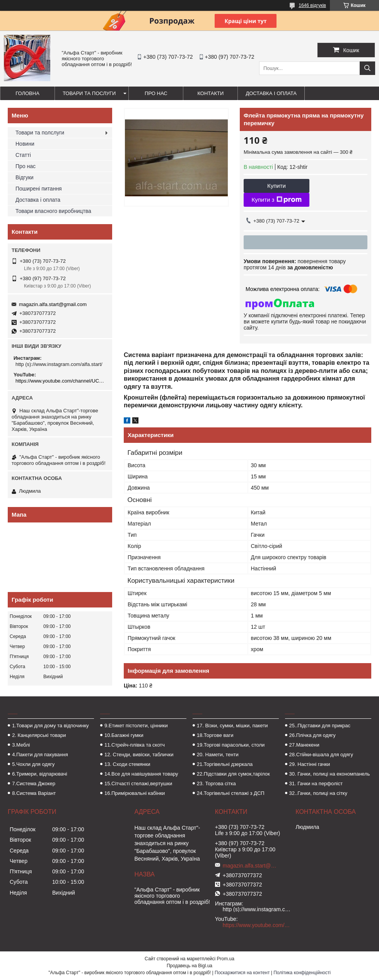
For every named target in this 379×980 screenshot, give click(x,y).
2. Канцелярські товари (39, 735)
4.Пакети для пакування (40, 755)
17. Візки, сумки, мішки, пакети (232, 726)
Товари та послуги (89, 93)
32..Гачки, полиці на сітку (318, 793)
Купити (277, 186)
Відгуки (25, 177)
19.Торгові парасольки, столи (231, 745)
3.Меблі (21, 745)
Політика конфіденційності (302, 973)
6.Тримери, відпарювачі (39, 774)
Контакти (210, 93)
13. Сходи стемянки (127, 764)
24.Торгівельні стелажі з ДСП (231, 793)
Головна (27, 93)
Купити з (276, 200)
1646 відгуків (312, 5)
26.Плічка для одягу (312, 735)
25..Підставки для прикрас (320, 726)
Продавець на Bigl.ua (189, 966)
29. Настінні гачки (310, 764)
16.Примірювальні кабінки (135, 793)
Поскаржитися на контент (242, 973)
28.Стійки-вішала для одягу (321, 755)
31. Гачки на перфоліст (316, 783)
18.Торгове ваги (215, 735)
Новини (25, 144)
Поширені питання (39, 189)
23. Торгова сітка (216, 783)
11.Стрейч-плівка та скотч (135, 745)
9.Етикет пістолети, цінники (136, 726)
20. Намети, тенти (218, 755)
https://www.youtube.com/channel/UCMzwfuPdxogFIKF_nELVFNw (61, 381)
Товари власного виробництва (53, 211)
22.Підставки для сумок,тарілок (233, 774)
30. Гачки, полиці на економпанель (330, 774)
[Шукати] (367, 68)
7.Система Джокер (34, 783)
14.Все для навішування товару (141, 774)
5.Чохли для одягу (33, 764)
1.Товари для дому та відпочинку (50, 726)
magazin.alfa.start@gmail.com (53, 304)
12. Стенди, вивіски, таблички (139, 755)
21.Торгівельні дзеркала (225, 764)
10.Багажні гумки (124, 735)
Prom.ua (226, 959)
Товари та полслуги (40, 133)
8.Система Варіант (34, 793)
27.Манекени (304, 745)
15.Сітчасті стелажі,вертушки (138, 783)
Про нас (156, 93)
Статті (23, 155)
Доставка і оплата (271, 93)
